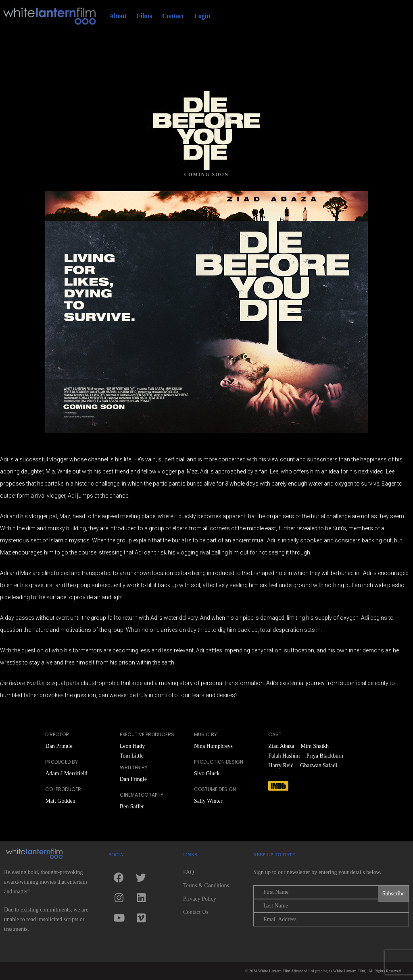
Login (202, 16)
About (118, 16)
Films (144, 16)
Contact (173, 16)
